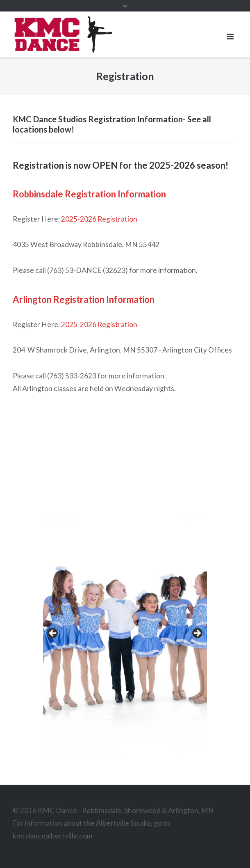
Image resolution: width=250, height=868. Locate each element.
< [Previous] (53, 634)
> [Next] (197, 634)
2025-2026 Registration (99, 219)
